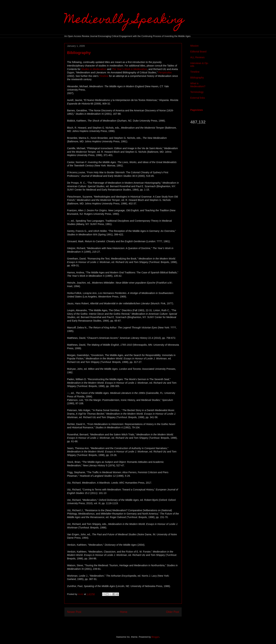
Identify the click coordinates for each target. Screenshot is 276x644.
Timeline (104, 76)
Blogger (155, 637)
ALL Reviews (197, 57)
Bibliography (197, 78)
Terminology (197, 92)
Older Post (172, 612)
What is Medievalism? (198, 85)
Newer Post (74, 612)
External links (198, 98)
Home (124, 612)
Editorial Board (198, 52)
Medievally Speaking (124, 20)
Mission (194, 46)
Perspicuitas (165, 72)
